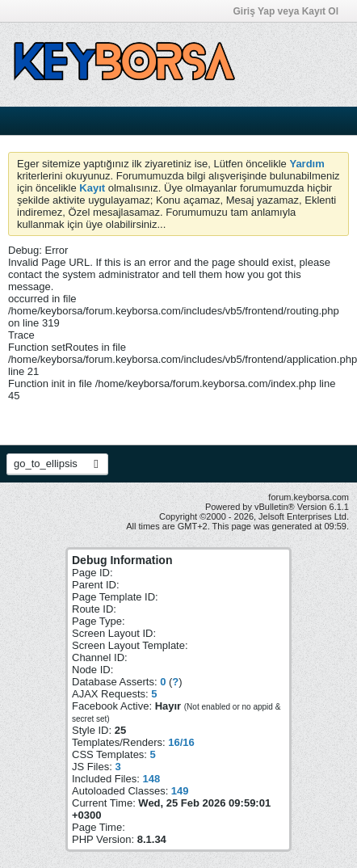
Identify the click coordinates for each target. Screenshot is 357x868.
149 (180, 791)
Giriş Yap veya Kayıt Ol (291, 11)
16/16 (181, 742)
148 (151, 779)
